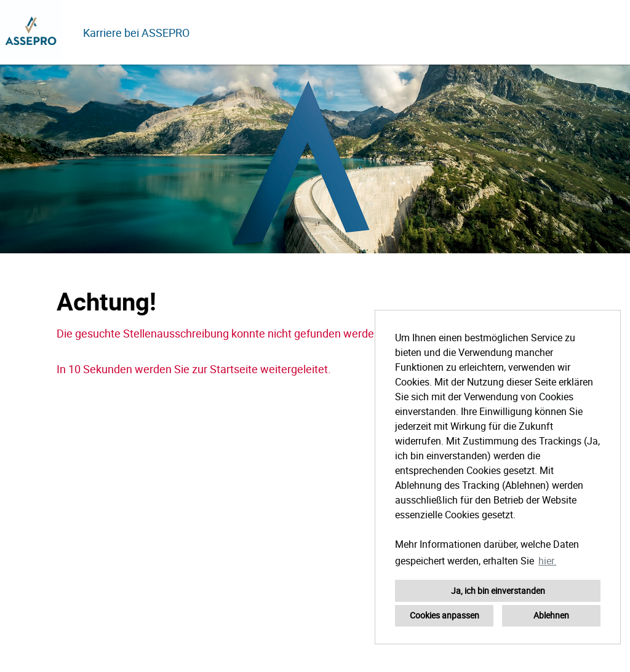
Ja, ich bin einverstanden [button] (498, 591)
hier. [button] (547, 561)
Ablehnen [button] (551, 615)
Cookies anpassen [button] (445, 615)
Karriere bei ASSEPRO (136, 33)
